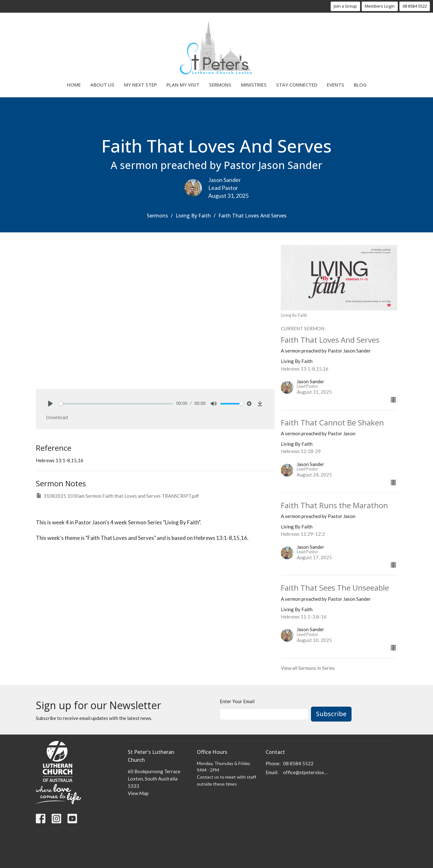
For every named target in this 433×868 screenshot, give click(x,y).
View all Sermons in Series (308, 668)
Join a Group (345, 6)
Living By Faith (193, 216)
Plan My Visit (183, 85)
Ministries (254, 85)
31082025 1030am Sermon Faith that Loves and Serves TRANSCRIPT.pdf (117, 496)
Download (57, 417)
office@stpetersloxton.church (306, 772)
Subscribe (331, 714)
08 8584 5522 (415, 6)
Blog (360, 85)
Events (336, 85)
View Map (138, 793)
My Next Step (140, 85)
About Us (102, 85)
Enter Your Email (237, 701)
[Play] (50, 404)
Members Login (380, 6)
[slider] (116, 404)
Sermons (220, 85)
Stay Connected (297, 85)
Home (74, 85)
